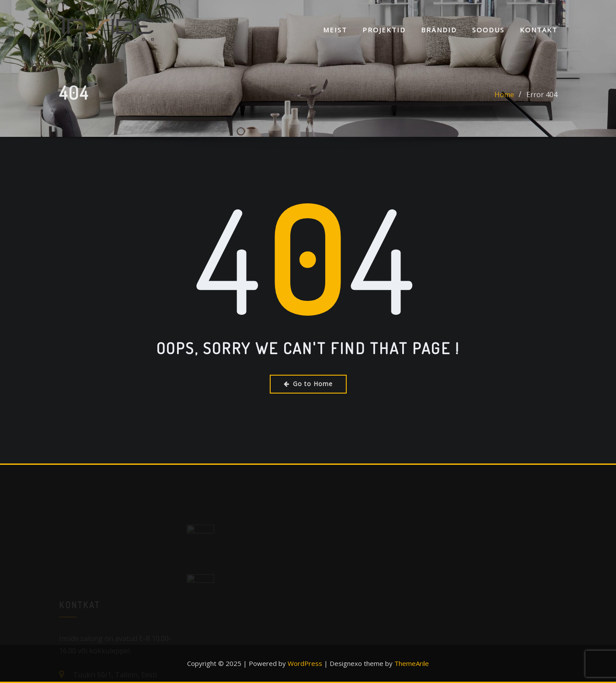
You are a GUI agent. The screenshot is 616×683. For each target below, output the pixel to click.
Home (504, 97)
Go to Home (308, 384)
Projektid (384, 30)
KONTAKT (539, 30)
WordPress (305, 663)
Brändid (439, 30)
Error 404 (542, 97)
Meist (335, 30)
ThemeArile (412, 663)
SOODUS (488, 30)
